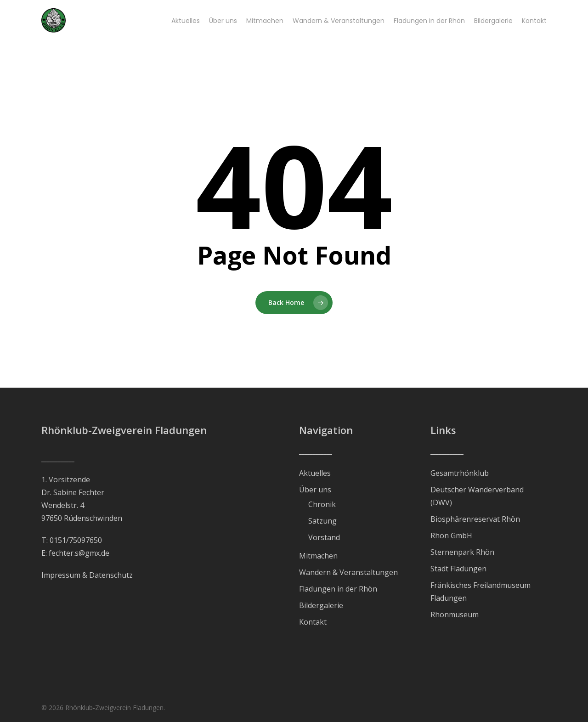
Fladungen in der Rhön (338, 589)
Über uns (315, 490)
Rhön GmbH (451, 536)
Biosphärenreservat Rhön (475, 519)
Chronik (322, 504)
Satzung (322, 521)
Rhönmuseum (455, 615)
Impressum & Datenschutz (87, 575)
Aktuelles (315, 473)
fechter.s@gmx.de (79, 553)
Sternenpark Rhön (462, 552)
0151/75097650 (76, 540)
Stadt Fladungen (458, 569)
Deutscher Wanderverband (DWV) (477, 496)
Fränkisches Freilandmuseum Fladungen (481, 592)
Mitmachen (318, 556)
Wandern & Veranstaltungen (348, 572)
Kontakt (313, 622)
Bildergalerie (321, 605)
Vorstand (324, 537)
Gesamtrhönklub (460, 473)
